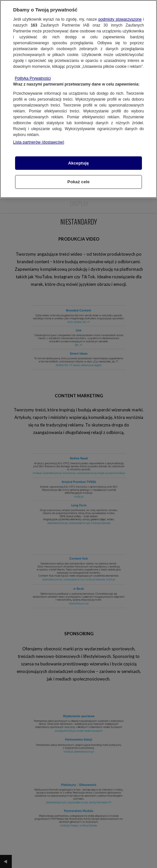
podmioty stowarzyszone (120, 19)
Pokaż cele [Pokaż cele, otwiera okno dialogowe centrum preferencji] (79, 182)
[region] (78, 99)
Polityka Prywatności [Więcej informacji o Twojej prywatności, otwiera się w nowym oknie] (33, 78)
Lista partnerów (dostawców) (39, 142)
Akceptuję (78, 163)
